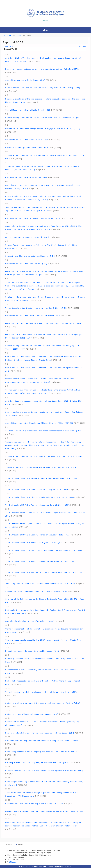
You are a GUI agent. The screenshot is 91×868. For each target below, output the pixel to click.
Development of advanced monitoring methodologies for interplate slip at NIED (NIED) (44, 811)
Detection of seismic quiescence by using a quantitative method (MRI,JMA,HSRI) (42, 69)
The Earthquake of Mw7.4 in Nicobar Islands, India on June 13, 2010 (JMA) (40, 497)
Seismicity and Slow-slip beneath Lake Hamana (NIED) (30, 256)
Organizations (9, 845)
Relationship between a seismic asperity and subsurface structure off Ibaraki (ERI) (43, 752)
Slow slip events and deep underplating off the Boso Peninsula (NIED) (37, 763)
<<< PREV (9, 46)
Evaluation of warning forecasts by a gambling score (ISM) (32, 651)
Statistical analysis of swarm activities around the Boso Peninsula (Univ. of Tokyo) (43, 703)
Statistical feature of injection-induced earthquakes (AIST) (32, 714)
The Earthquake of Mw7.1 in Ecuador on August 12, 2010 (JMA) (34, 543)
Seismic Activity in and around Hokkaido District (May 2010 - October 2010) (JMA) (43, 88)
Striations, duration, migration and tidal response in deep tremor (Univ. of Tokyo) (42, 741)
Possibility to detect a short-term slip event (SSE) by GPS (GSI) (35, 804)
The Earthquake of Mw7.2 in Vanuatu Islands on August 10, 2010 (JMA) (38, 535)
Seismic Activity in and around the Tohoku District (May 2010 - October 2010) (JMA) (43, 118)
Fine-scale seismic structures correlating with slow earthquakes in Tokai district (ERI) (44, 771)
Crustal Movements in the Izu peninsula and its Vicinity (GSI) (33, 218)
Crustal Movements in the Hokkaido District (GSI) (28, 110)
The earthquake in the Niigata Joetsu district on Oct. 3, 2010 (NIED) (36, 308)
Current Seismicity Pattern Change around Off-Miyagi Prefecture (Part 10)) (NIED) (43, 129)
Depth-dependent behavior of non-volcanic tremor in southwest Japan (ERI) (40, 733)
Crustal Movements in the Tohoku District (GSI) (27, 140)
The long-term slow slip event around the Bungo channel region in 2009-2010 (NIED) (44, 431)
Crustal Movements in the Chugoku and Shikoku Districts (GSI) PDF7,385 (39, 423)
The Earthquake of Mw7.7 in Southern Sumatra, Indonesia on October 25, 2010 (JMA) (44, 572)
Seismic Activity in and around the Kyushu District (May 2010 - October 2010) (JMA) (44, 456)
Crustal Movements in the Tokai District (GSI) (26, 264)
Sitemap (21, 845)
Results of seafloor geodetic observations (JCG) (27, 148)
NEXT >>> (82, 46)
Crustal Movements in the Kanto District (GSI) (26, 177)
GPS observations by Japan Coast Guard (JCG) (27, 237)
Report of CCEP (13, 42)
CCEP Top (7, 35)
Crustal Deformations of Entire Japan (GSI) (25, 80)
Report (19, 35)
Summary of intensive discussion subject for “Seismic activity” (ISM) (36, 591)
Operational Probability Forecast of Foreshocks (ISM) (30, 621)
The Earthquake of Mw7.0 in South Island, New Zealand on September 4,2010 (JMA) (44, 550)
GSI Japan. (14, 862)
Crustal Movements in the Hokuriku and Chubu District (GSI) (33, 316)
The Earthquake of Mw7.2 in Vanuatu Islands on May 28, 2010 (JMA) (37, 490)
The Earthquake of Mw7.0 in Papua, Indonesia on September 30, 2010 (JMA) (40, 561)
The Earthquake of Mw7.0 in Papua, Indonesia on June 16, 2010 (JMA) (38, 505)
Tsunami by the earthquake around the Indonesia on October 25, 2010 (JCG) (40, 584)
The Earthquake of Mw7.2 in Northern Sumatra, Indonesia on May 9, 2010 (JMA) (42, 478)
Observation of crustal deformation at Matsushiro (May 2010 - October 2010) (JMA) (43, 323)
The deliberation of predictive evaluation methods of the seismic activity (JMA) (41, 692)
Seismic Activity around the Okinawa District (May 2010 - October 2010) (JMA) (41, 467)
